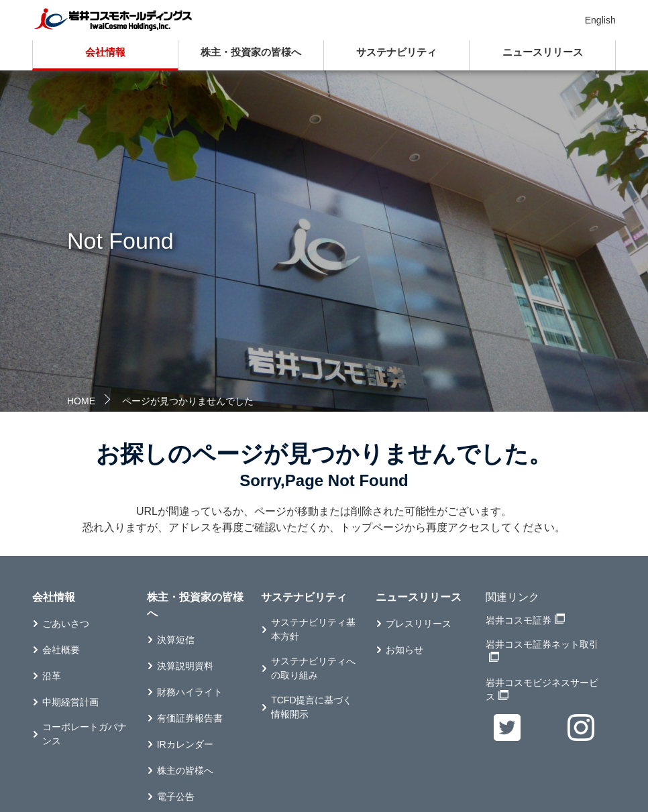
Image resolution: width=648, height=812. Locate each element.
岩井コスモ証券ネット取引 (542, 644)
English (600, 20)
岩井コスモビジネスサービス (542, 690)
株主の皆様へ (185, 770)
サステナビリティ (396, 52)
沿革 (52, 676)
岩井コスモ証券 (519, 620)
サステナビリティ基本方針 (313, 629)
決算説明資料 (185, 666)
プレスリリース (419, 624)
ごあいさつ (66, 624)
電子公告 (176, 797)
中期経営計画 (70, 702)
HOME (81, 401)
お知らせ (404, 650)
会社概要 (61, 650)
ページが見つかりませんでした (188, 401)
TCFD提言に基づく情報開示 (312, 707)
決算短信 (176, 640)
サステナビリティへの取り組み (313, 668)
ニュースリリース (543, 52)
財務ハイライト (190, 692)
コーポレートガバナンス (85, 734)
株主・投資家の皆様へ (251, 52)
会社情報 (105, 52)
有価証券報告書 (190, 718)
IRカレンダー (185, 744)
